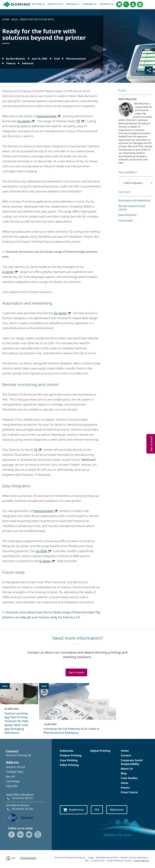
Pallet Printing (69, 765)
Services (73, 4)
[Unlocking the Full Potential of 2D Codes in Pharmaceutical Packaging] (78, 711)
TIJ (78, 121)
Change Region (28, 858)
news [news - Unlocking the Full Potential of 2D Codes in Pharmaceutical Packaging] (44, 686)
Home (125, 751)
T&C (87, 861)
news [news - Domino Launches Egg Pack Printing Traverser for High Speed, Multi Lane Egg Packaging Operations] (5, 686)
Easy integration (128, 215)
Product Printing (71, 755)
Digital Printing (100, 751)
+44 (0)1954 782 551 (22, 798)
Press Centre (129, 792)
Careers (126, 755)
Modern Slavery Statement (134, 857)
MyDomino (117, 810)
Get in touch (76, 672)
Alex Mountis (128, 99)
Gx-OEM (41, 551)
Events (125, 788)
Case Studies (129, 778)
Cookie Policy (98, 861)
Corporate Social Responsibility (132, 762)
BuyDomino (74, 810)
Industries (67, 751)
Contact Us (107, 4)
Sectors (38, 4)
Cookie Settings (141, 861)
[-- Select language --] (136, 183)
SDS (97, 810)
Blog (124, 773)
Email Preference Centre (119, 861)
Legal (91, 857)
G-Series (8, 272)
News (125, 783)
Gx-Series (24, 121)
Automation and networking (134, 200)
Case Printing (69, 760)
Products (55, 4)
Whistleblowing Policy (107, 857)
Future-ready (126, 220)
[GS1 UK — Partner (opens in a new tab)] (21, 817)
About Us (127, 769)
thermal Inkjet (46, 116)
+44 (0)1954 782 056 (22, 809)
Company (89, 4)
